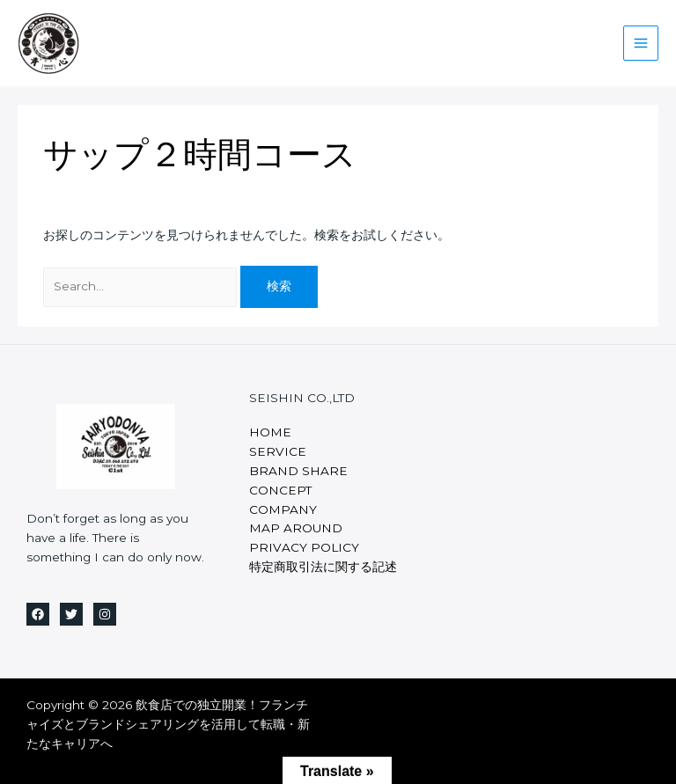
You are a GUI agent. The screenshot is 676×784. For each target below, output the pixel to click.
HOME (270, 432)
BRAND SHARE (298, 471)
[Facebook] (38, 614)
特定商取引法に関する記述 (323, 567)
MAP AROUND (296, 528)
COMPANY (283, 509)
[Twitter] (71, 614)
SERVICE (278, 451)
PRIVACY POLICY (304, 547)
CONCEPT (280, 490)
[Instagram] (105, 614)
